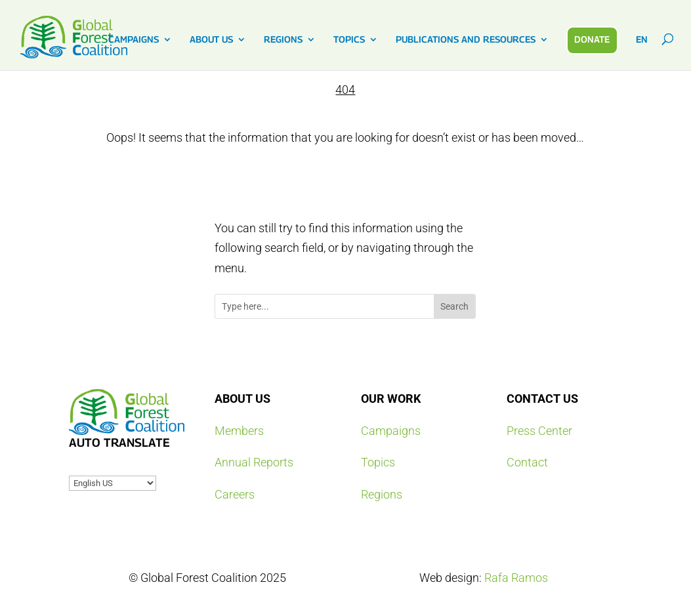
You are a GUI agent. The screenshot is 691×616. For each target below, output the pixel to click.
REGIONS (283, 40)
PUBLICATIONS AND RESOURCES (466, 40)
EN (642, 40)
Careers (235, 494)
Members (239, 431)
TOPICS (349, 40)
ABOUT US (211, 40)
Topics (378, 462)
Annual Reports (254, 462)
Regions (382, 494)
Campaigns (391, 431)
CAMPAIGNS (134, 40)
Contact (527, 462)
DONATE (592, 39)
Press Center (539, 431)
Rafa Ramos (516, 578)
